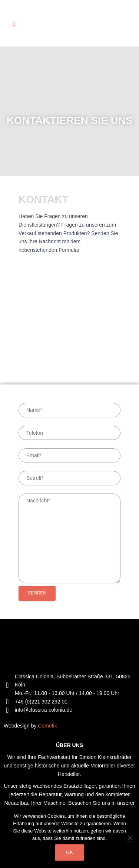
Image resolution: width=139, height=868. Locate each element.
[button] (14, 23)
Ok (69, 852)
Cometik (47, 726)
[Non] (130, 838)
